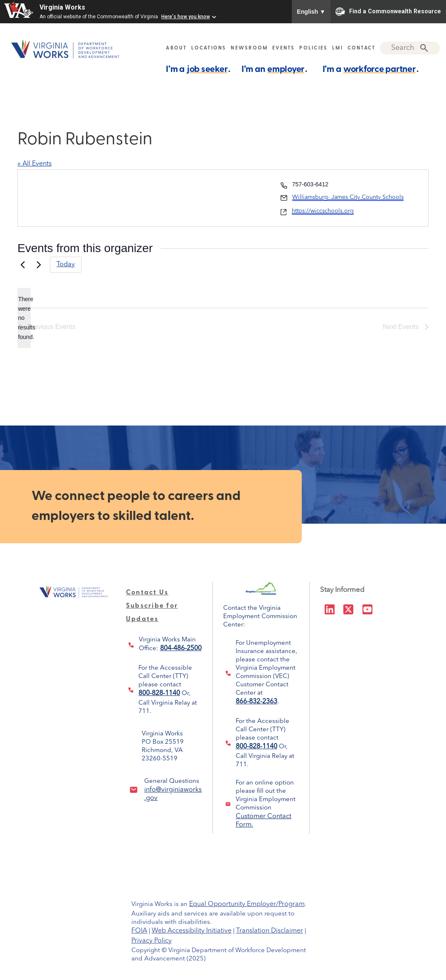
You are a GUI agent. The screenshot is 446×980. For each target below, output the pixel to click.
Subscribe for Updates (152, 606)
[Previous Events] (22, 265)
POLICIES (313, 48)
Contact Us (147, 593)
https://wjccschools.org (323, 211)
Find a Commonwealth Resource (388, 12)
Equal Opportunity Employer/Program (247, 904)
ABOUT (176, 48)
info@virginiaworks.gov (173, 791)
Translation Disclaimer (270, 931)
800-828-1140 (159, 693)
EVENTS (284, 48)
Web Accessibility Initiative (192, 931)
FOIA (139, 931)
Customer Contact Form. (264, 818)
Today (66, 265)
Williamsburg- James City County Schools (348, 197)
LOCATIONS (209, 48)
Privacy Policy (152, 941)
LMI (338, 48)
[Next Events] (39, 265)
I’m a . (198, 69)
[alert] (24, 318)
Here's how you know (186, 17)
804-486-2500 (181, 648)
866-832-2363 (256, 702)
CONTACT (362, 48)
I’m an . (274, 69)
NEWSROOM (249, 48)
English (311, 12)
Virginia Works (62, 7)
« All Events (34, 164)
